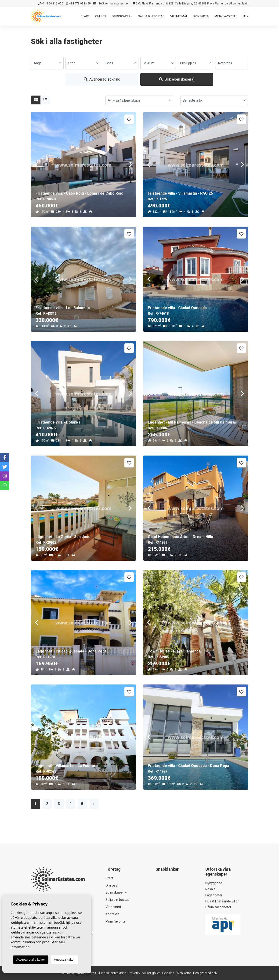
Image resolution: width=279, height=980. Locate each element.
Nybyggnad (214, 883)
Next (130, 165)
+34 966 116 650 (51, 4)
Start (85, 16)
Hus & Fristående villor (222, 901)
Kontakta (201, 16)
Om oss (101, 16)
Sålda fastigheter (218, 907)
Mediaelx (211, 973)
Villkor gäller (151, 973)
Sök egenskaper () (177, 79)
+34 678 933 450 (78, 4)
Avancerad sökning (102, 79)
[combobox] (47, 63)
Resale (210, 889)
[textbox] (47, 63)
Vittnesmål (179, 16)
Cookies (168, 973)
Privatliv (134, 973)
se (245, 16)
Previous (37, 165)
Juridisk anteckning (112, 973)
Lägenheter (214, 895)
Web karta (184, 973)
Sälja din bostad (151, 16)
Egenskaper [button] (122, 16)
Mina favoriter (226, 16)
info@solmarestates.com (112, 4)
